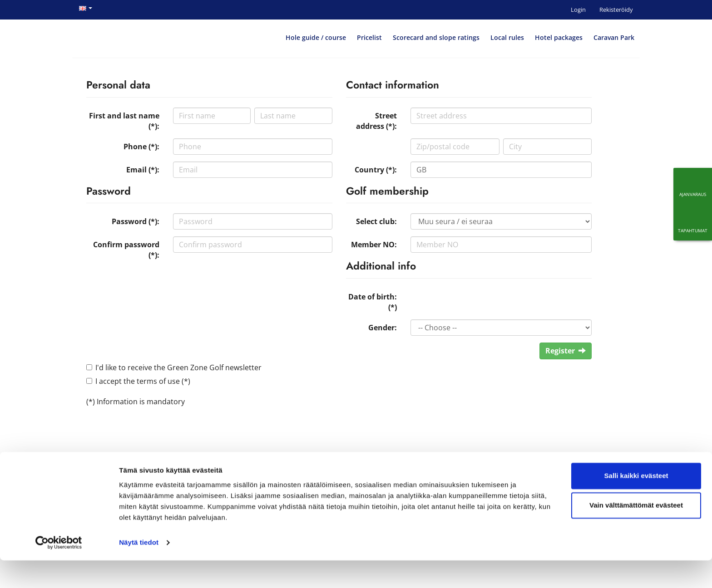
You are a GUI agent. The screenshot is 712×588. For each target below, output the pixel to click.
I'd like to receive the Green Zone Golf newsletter (178, 367)
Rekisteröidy (616, 10)
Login (578, 10)
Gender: (383, 328)
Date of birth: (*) (373, 302)
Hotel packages (559, 37)
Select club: (376, 221)
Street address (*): (376, 121)
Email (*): (143, 170)
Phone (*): (141, 147)
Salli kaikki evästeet (636, 503)
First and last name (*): (124, 121)
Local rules (507, 37)
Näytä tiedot (139, 570)
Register (566, 351)
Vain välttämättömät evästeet (636, 533)
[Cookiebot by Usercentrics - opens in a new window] (59, 570)
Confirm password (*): (126, 250)
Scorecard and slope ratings (436, 37)
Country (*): (376, 170)
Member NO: (374, 245)
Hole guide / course (316, 37)
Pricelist (369, 37)
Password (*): (136, 221)
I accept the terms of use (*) (143, 381)
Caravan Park (614, 37)
